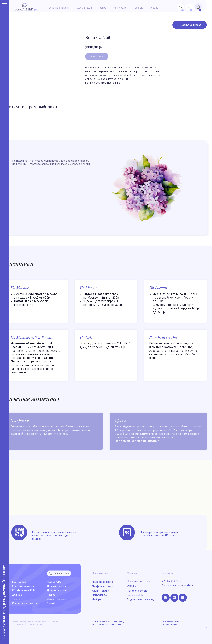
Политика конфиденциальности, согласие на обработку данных (108, 623)
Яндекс (37, 539)
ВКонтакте (171, 535)
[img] (127, 532)
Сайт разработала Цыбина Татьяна (170, 623)
